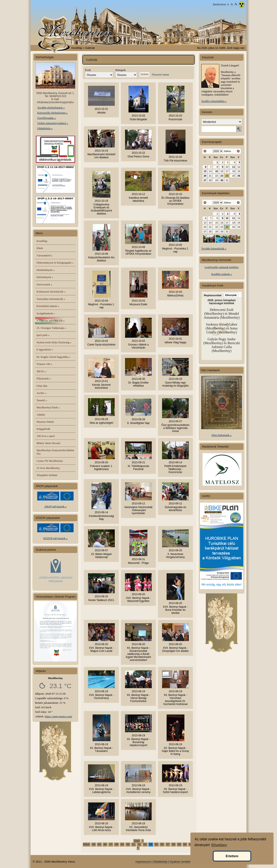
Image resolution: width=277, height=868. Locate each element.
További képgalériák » (214, 249)
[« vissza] (205, 151)
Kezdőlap (77, 48)
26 (239, 176)
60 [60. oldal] (185, 844)
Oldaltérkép (160, 862)
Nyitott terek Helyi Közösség (54, 342)
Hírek (40, 248)
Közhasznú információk (51, 292)
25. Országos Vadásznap (51, 328)
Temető (42, 400)
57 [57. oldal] (168, 844)
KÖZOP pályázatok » (55, 538)
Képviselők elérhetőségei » (52, 113)
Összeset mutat (160, 74)
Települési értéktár (47, 475)
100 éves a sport (46, 436)
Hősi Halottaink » (222, 435)
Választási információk (51, 321)
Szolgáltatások (46, 313)
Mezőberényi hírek (48, 407)
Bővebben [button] (219, 845)
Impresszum (143, 862)
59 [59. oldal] (179, 844)
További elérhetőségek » (51, 108)
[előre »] (238, 151)
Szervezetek (44, 284)
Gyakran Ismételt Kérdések (187, 862)
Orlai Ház (42, 386)
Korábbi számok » (221, 274)
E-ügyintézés (45, 349)
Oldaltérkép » (45, 128)
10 (227, 218)
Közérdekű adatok (48, 306)
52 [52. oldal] (139, 844)
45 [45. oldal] (99, 844)
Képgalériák (43, 429)
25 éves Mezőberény (48, 468)
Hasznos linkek (45, 422)
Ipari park (43, 335)
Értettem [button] (232, 856)
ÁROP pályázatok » (55, 506)
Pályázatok (44, 378)
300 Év (42, 371)
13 (205, 171)
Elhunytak (231, 295)
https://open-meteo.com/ (59, 716)
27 (205, 180)
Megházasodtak (213, 295)
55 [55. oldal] (156, 844)
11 (234, 167)
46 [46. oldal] (105, 844)
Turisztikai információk (51, 299)
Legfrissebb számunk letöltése (221, 267)
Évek (88, 70)
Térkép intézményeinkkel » (53, 123)
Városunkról (45, 255)
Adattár (41, 415)
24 (227, 176)
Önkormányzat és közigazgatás (55, 263)
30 (222, 180)
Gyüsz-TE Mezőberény (50, 461)
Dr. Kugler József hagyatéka (54, 357)
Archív (42, 393)
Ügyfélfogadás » (47, 118)
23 (222, 176)
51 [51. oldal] (134, 844)
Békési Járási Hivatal (48, 443)
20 (205, 176)
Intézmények (45, 277)
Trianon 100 (44, 364)
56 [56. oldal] (162, 844)
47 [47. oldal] (111, 844)
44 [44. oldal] (94, 844)
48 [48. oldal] (116, 844)
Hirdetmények (46, 270)
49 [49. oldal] (122, 844)
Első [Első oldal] (137, 841)
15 (217, 171)
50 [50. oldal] (128, 844)
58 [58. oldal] (173, 844)
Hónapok (121, 70)
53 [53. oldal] (145, 844)
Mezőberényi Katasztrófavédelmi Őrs (55, 452)
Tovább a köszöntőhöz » (214, 101)
